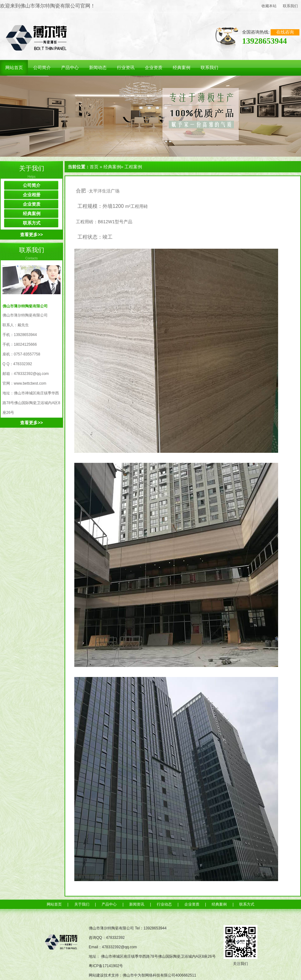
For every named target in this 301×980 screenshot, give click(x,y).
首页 (94, 167)
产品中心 (109, 904)
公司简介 (32, 185)
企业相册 (32, 195)
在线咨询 (285, 32)
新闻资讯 (137, 904)
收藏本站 (269, 6)
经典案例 (32, 214)
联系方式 (32, 223)
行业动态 (164, 904)
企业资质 (32, 204)
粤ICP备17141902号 (106, 966)
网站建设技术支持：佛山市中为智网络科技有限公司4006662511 (143, 975)
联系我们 (290, 6)
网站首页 (54, 904)
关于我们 (32, 168)
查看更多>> (31, 235)
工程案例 (133, 167)
